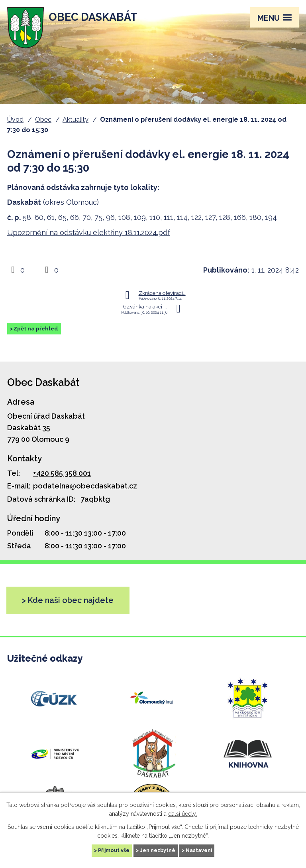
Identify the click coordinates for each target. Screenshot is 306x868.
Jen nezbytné (158, 850)
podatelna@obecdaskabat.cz (85, 486)
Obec (43, 120)
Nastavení (199, 850)
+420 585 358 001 (62, 473)
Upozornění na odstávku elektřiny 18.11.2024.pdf (89, 232)
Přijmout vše (114, 850)
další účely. (182, 814)
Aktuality (76, 120)
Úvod (15, 120)
